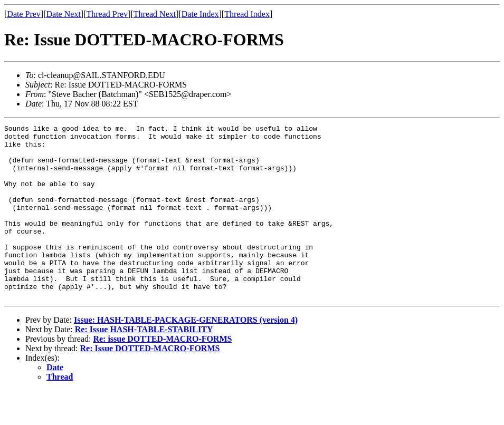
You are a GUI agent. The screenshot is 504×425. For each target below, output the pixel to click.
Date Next (64, 14)
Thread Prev (107, 14)
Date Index (200, 14)
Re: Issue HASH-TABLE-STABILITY (144, 364)
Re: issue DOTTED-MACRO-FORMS (162, 374)
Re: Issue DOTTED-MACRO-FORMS (150, 383)
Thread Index (247, 14)
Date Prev (24, 14)
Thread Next (155, 14)
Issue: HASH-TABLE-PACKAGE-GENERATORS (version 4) (186, 355)
